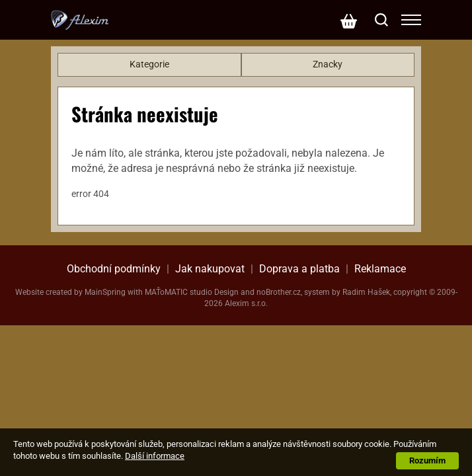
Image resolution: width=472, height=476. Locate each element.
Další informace (155, 456)
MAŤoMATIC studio (178, 292)
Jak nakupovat (210, 269)
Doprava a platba (299, 269)
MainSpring (105, 292)
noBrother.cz (279, 292)
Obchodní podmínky (114, 269)
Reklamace (380, 269)
